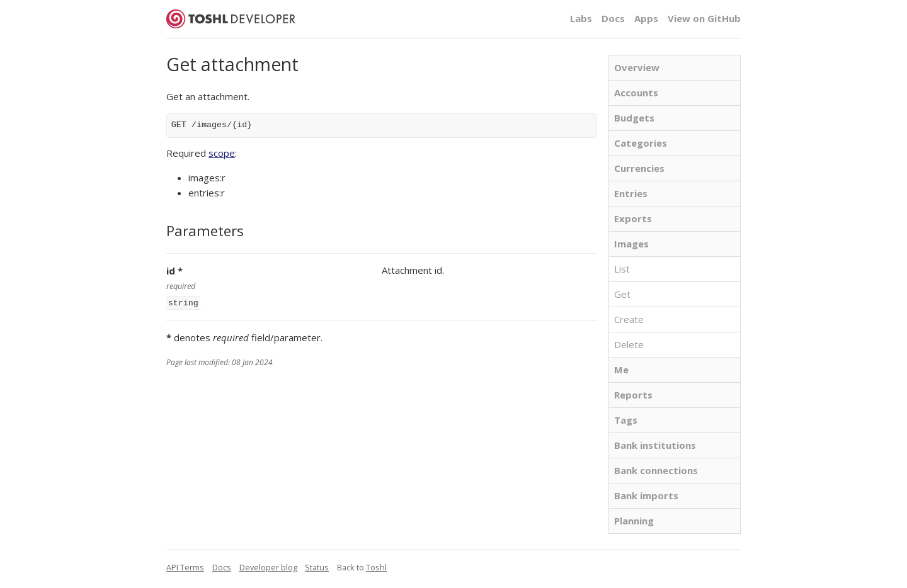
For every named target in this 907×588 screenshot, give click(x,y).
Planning (634, 521)
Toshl (376, 567)
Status (317, 567)
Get (622, 294)
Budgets (634, 118)
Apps (646, 18)
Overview (637, 67)
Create (629, 319)
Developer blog (268, 567)
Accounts (636, 93)
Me (621, 370)
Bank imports (646, 495)
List (622, 269)
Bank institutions (655, 445)
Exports (633, 218)
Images (631, 244)
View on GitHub (704, 18)
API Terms (185, 567)
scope (222, 153)
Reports (633, 395)
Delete (629, 344)
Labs (581, 18)
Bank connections (656, 470)
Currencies (639, 168)
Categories (641, 143)
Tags (626, 420)
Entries (631, 193)
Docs (613, 18)
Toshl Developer (231, 19)
